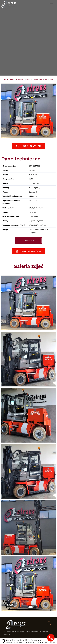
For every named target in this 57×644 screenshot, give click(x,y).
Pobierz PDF (29, 241)
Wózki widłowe (17, 79)
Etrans (5, 79)
